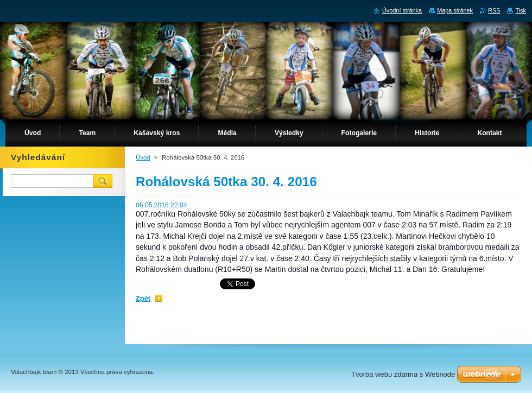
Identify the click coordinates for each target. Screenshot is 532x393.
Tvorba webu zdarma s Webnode (403, 374)
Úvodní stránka (402, 10)
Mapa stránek (455, 10)
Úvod (143, 157)
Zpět (143, 298)
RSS (494, 10)
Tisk (521, 10)
